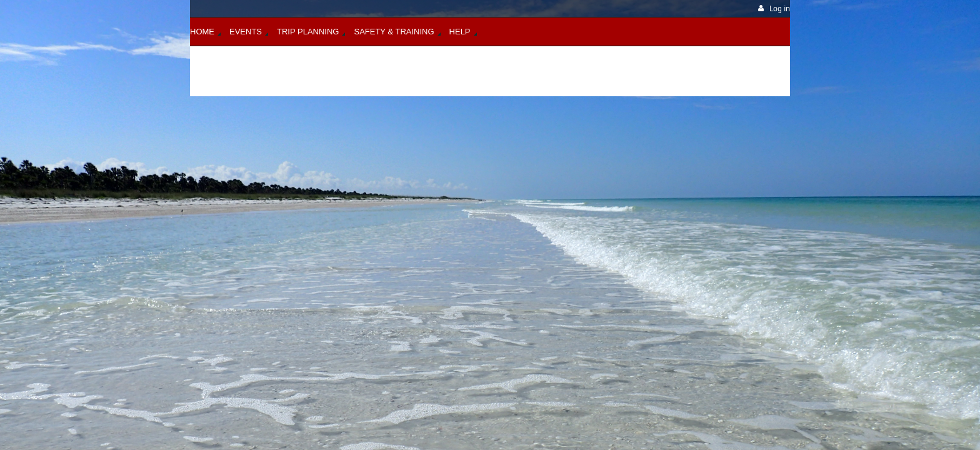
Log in (780, 8)
